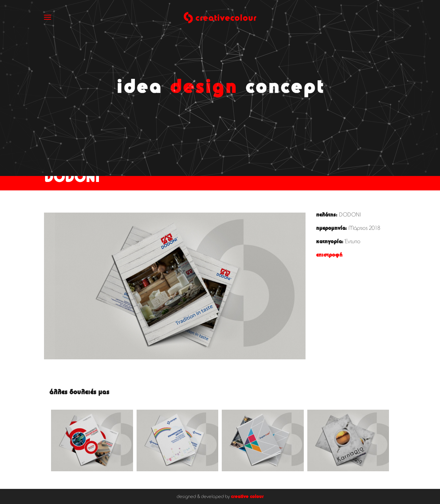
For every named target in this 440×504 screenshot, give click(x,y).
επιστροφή (329, 255)
